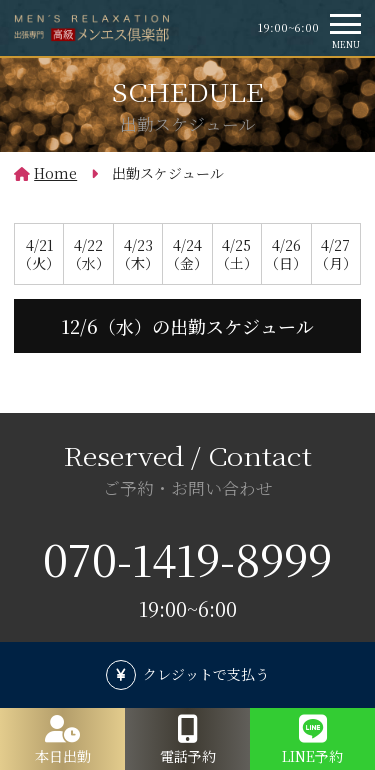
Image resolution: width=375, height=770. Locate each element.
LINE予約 (312, 756)
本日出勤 (63, 756)
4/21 (39, 254)
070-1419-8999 (187, 558)
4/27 (336, 254)
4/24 (187, 254)
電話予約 (188, 756)
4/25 (237, 254)
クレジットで (206, 674)
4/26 (286, 254)
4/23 (138, 254)
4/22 (88, 254)
